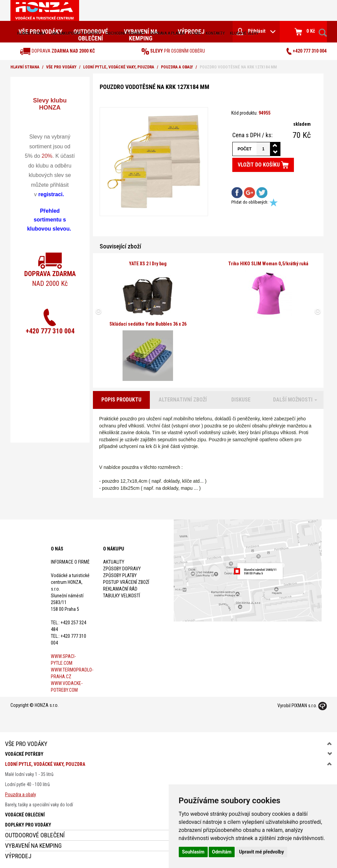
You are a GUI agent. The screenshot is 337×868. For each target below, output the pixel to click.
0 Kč (305, 32)
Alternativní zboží (183, 400)
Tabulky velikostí (122, 596)
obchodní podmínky (125, 33)
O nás (195, 33)
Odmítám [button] (222, 852)
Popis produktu (121, 400)
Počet (245, 149)
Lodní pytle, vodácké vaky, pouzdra (119, 67)
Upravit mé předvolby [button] (261, 852)
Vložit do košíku (263, 165)
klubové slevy (244, 33)
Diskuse (241, 400)
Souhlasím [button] (193, 852)
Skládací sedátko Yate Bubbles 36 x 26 (148, 324)
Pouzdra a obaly (177, 67)
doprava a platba (167, 33)
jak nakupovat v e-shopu (76, 33)
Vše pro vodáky (61, 67)
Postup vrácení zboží (126, 582)
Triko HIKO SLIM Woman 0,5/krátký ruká (268, 264)
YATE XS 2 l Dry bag (148, 264)
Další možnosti (295, 400)
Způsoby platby (120, 575)
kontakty (215, 33)
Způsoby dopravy (122, 569)
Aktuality (114, 562)
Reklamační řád (120, 589)
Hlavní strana (31, 33)
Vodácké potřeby (24, 754)
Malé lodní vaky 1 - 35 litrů (29, 774)
